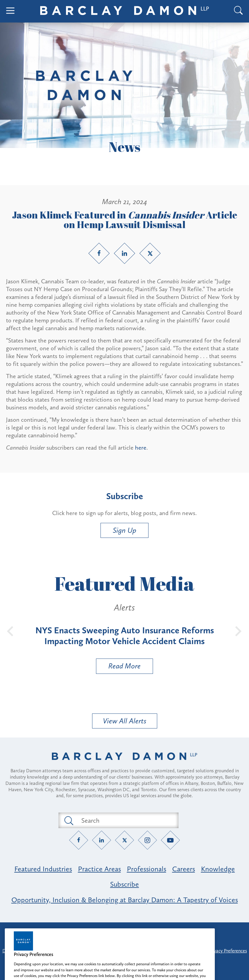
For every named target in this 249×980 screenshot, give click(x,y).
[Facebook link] (99, 253)
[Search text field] (125, 820)
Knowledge (218, 869)
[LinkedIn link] (124, 253)
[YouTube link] (171, 840)
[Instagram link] (147, 840)
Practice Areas (99, 869)
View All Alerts (125, 721)
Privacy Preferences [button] (228, 951)
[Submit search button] (68, 820)
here (141, 448)
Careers (184, 869)
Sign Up (124, 530)
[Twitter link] (150, 253)
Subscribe (124, 884)
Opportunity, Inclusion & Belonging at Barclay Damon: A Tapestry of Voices (125, 900)
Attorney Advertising (124, 932)
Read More (118, 667)
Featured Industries (43, 869)
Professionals (147, 869)
